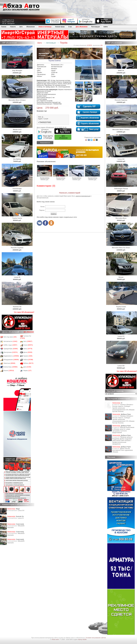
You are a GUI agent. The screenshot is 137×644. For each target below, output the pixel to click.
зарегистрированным (83, 196)
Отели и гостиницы (45, 27)
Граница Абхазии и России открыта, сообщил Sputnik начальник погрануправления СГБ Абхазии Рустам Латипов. (123, 408)
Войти (106, 27)
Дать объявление (82, 27)
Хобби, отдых (10, 345)
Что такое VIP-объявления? (24, 312)
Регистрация (96, 27)
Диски (28, 352)
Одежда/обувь (11, 349)
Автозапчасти (10, 341)
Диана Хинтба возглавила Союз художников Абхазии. (123, 450)
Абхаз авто (56, 639)
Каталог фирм (60, 27)
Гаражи (28, 356)
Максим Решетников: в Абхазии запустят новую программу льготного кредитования (123, 430)
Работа (28, 360)
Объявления (30, 27)
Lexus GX (21, 510)
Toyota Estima (45, 172)
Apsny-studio (82, 639)
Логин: (43, 207)
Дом (27, 367)
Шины (28, 349)
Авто (21, 27)
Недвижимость (11, 356)
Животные (9, 363)
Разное (9, 371)
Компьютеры (11, 367)
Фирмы (27, 371)
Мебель (28, 363)
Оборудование (11, 360)
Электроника (11, 352)
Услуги (28, 345)
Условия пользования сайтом (96, 638)
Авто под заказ (10, 337)
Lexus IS (21, 518)
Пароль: (42, 210)
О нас (70, 27)
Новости (13, 27)
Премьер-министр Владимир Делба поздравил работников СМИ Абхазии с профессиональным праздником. (122, 440)
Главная (4, 27)
